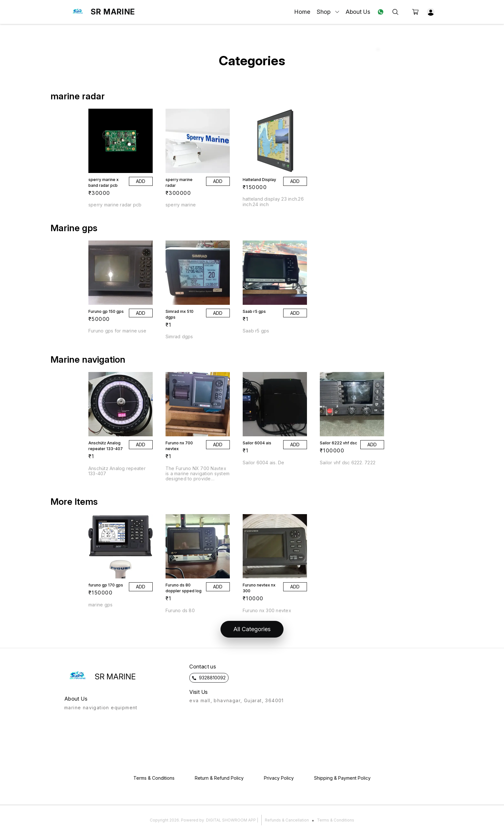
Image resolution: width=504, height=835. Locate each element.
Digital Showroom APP (231, 820)
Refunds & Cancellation (287, 820)
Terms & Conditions (336, 820)
